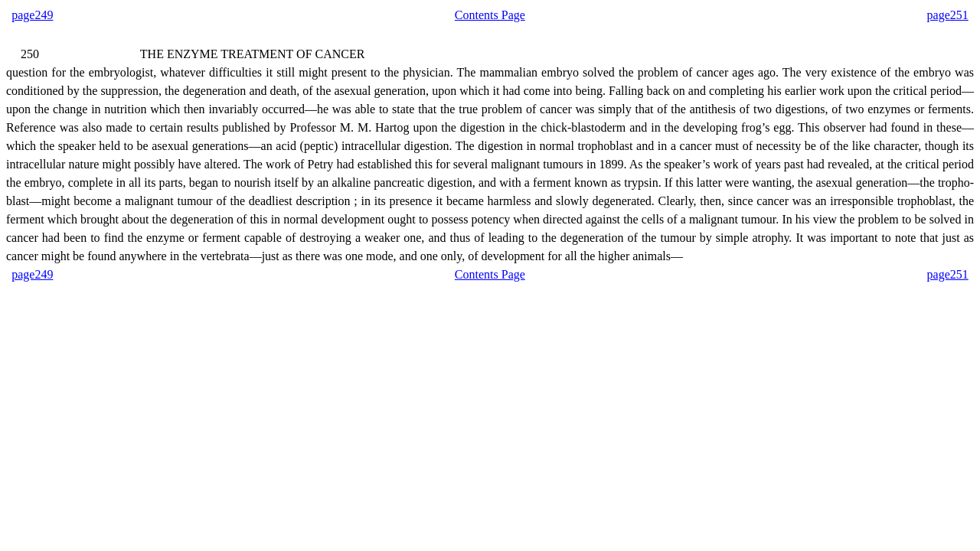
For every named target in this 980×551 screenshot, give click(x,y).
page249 (32, 15)
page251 (948, 15)
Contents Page (490, 15)
